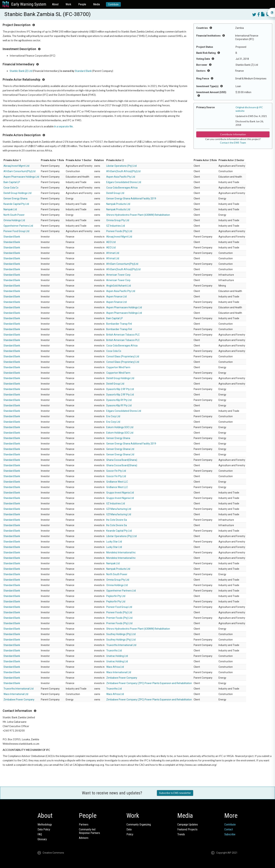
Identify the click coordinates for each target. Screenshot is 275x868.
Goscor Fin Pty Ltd (116, 471)
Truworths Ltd (114, 651)
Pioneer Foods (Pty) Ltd (119, 231)
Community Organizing (139, 825)
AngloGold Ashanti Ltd (119, 286)
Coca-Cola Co (11, 188)
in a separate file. (64, 126)
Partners (84, 825)
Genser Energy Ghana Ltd (120, 449)
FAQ (40, 834)
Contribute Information (233, 134)
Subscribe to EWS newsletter (175, 793)
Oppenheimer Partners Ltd (18, 226)
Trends (181, 834)
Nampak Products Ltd (118, 204)
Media (96, 4)
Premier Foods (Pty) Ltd (119, 618)
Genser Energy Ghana (15, 199)
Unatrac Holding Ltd (117, 656)
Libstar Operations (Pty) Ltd (121, 166)
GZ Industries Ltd (116, 226)
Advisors (84, 838)
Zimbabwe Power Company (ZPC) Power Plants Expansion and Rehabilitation (149, 683)
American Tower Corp (118, 275)
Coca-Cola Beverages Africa (122, 188)
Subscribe (230, 834)
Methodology (45, 825)
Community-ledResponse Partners (89, 831)
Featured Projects (187, 829)
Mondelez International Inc (121, 552)
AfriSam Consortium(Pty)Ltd (19, 171)
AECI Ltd (111, 242)
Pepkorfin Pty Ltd (116, 596)
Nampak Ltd (10, 209)
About (55, 4)
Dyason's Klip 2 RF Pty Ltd (120, 389)
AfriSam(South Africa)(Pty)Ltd (123, 171)
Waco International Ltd (119, 672)
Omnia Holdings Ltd (14, 220)
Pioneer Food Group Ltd (16, 231)
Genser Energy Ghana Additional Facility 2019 (131, 199)
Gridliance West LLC (117, 482)
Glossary (42, 839)
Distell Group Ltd (115, 193)
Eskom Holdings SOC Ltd (120, 427)
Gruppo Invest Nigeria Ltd (120, 493)
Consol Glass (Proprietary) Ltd (123, 356)
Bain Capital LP (12, 182)
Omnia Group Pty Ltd (118, 220)
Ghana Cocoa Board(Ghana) (122, 460)
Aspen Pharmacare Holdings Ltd (21, 177)
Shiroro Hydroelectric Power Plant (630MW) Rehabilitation (138, 215)
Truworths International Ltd (121, 645)
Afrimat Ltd (113, 253)
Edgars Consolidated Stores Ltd (124, 182)
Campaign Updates (188, 825)
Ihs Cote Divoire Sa (117, 520)
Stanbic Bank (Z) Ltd (21, 71)
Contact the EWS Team (233, 143)
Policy (130, 834)
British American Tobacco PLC (123, 335)
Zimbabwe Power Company (122, 678)
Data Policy (44, 829)
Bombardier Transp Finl (119, 324)
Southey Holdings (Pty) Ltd (121, 634)
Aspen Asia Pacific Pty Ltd (121, 177)
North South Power (14, 215)
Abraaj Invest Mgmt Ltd (16, 166)
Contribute (113, 4)
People (82, 4)
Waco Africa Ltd (115, 667)
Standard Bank (83, 71)
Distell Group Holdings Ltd (17, 193)
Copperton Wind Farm (118, 367)
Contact (229, 829)
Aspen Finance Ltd (116, 297)
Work (68, 4)
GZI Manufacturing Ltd (119, 509)
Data (129, 829)
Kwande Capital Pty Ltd (16, 204)
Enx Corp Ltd (113, 416)
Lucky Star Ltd (114, 542)
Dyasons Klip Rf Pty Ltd (119, 400)
